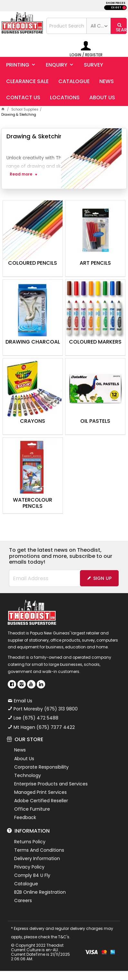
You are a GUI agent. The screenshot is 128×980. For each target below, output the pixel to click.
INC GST (124, 8)
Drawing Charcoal (33, 342)
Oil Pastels (95, 421)
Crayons (33, 421)
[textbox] (67, 26)
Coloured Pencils (33, 263)
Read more (21, 174)
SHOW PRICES (116, 3)
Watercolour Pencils (33, 503)
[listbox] (98, 26)
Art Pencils (95, 263)
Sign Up (103, 578)
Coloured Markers (95, 342)
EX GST (116, 8)
